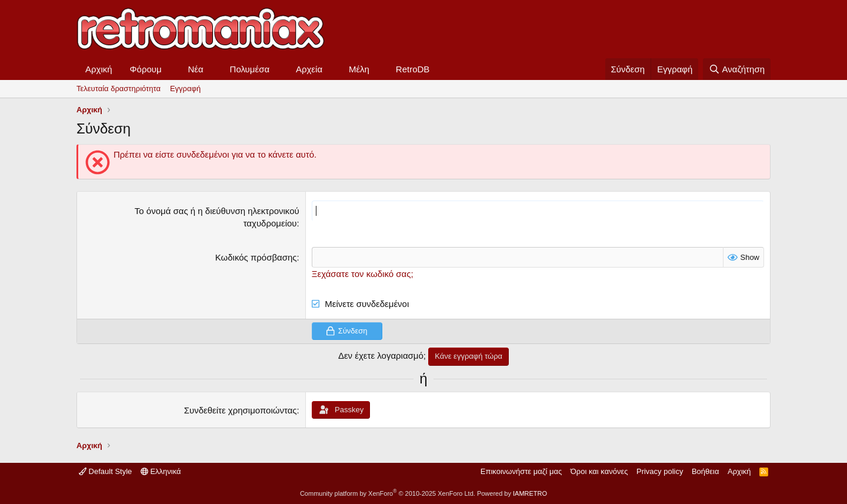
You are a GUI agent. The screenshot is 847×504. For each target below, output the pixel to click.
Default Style (105, 471)
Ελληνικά (161, 471)
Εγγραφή (185, 89)
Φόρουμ (146, 69)
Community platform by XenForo (388, 493)
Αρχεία (309, 69)
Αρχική (99, 69)
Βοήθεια (706, 471)
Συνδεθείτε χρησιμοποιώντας (241, 410)
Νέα (196, 69)
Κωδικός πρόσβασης (256, 257)
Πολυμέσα (250, 69)
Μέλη (359, 69)
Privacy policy (660, 471)
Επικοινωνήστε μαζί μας (521, 471)
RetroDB (413, 69)
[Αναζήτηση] (737, 69)
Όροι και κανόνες (599, 471)
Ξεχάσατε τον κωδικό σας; (363, 274)
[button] (171, 69)
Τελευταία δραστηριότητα (119, 89)
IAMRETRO (530, 493)
